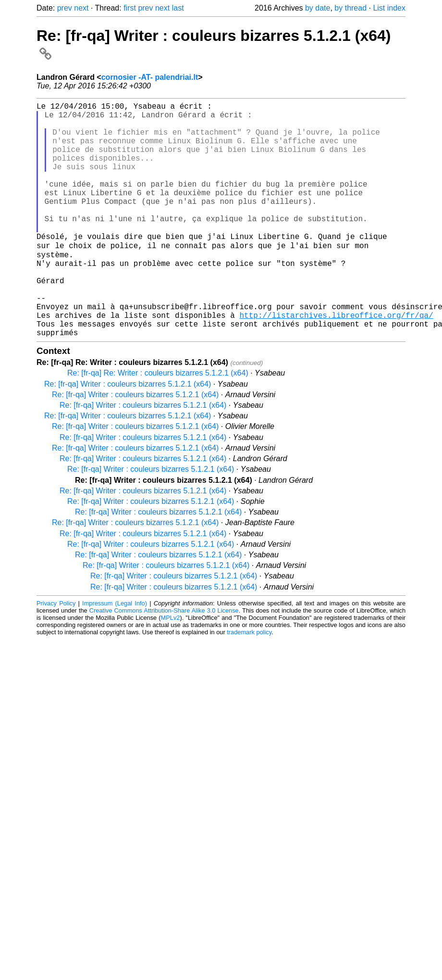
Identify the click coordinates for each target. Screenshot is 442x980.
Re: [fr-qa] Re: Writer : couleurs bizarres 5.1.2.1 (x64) (158, 423)
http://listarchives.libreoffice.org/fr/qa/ (336, 362)
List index (389, 8)
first (130, 8)
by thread (350, 8)
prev (65, 8)
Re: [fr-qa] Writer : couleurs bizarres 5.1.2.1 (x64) (128, 434)
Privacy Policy (56, 654)
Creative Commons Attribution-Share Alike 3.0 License (164, 661)
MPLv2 (171, 668)
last (178, 8)
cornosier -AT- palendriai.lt (150, 77)
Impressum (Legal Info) (115, 654)
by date (318, 8)
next (81, 8)
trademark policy (249, 683)
